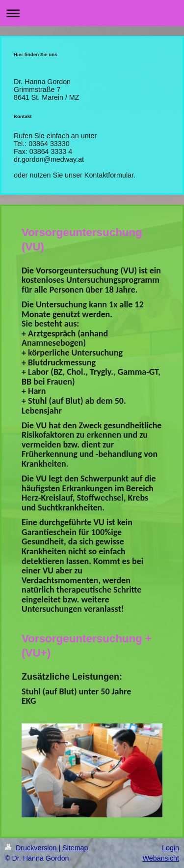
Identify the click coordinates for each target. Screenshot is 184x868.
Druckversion (32, 848)
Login (171, 848)
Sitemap (75, 848)
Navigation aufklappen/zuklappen (92, 13)
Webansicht (161, 858)
